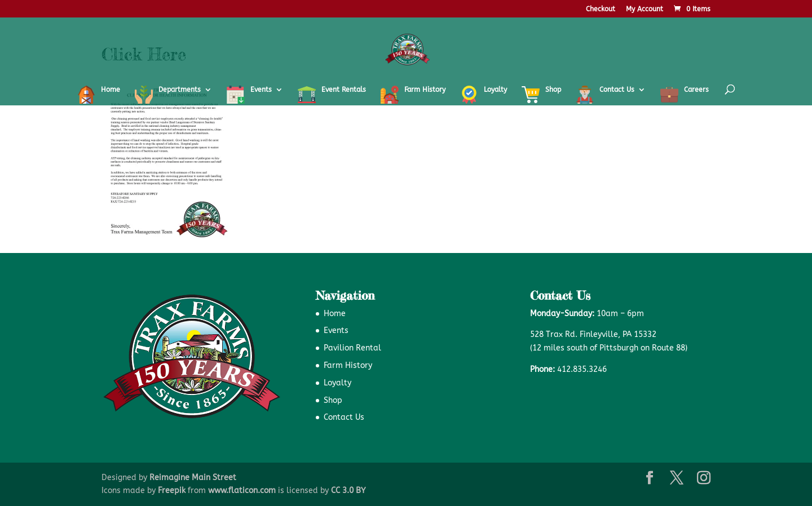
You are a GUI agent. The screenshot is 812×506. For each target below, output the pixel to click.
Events (336, 330)
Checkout (601, 9)
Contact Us (344, 417)
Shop (333, 400)
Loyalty (337, 383)
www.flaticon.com (242, 491)
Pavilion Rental (352, 348)
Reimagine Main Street (193, 478)
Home (335, 314)
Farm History (348, 365)
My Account (645, 9)
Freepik (172, 491)
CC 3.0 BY (348, 491)
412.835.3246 (582, 369)
